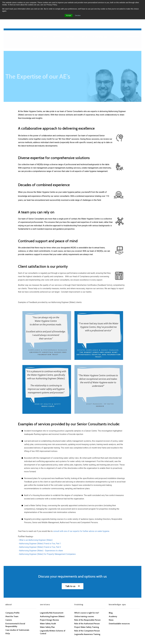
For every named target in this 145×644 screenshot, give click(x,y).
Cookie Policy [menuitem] (28, 625)
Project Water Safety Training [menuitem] (87, 602)
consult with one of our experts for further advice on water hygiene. (81, 506)
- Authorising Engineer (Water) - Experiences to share (40, 525)
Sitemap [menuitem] (54, 625)
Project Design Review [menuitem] (50, 595)
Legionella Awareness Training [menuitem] (87, 609)
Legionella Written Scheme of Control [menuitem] (53, 607)
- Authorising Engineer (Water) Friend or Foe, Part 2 (40, 522)
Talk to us (70, 561)
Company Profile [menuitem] (13, 588)
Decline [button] (78, 16)
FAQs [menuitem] (8, 609)
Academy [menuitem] (113, 591)
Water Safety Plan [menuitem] (48, 602)
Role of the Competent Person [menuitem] (88, 606)
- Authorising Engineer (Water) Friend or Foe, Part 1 (40, 518)
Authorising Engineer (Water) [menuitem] (52, 591)
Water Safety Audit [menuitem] (48, 598)
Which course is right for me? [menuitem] (87, 588)
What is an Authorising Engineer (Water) (36, 515)
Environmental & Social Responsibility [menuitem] (15, 600)
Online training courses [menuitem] (84, 591)
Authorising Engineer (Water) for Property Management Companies (47, 529)
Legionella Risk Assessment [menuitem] (52, 588)
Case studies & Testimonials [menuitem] (17, 605)
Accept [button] (68, 16)
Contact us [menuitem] (43, 625)
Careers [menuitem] (9, 595)
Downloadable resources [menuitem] (120, 598)
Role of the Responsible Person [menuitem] (88, 595)
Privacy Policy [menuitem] (12, 625)
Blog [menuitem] (111, 588)
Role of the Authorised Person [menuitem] (87, 598)
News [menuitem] (111, 595)
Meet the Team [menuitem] (12, 591)
